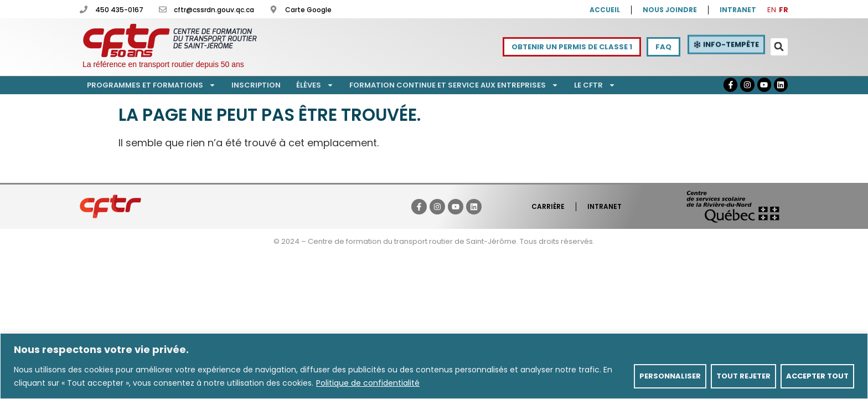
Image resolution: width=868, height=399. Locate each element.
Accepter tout (817, 376)
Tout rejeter (743, 376)
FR (784, 10)
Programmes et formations (151, 85)
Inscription (256, 85)
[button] (779, 47)
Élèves (315, 85)
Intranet (604, 206)
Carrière (548, 206)
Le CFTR (595, 85)
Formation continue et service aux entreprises (454, 85)
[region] (434, 366)
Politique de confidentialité (368, 383)
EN (772, 10)
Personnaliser (670, 376)
